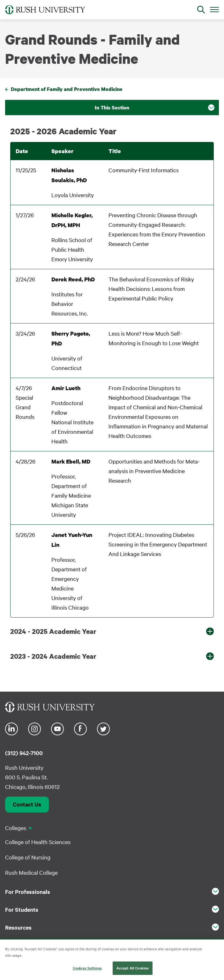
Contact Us (27, 804)
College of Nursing (28, 857)
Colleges (16, 828)
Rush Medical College (31, 872)
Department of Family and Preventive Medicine (67, 89)
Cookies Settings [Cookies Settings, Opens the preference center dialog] (87, 968)
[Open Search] (201, 10)
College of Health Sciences (38, 842)
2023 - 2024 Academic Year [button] (53, 656)
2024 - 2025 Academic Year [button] (53, 631)
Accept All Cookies (133, 968)
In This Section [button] (112, 108)
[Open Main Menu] (214, 9)
